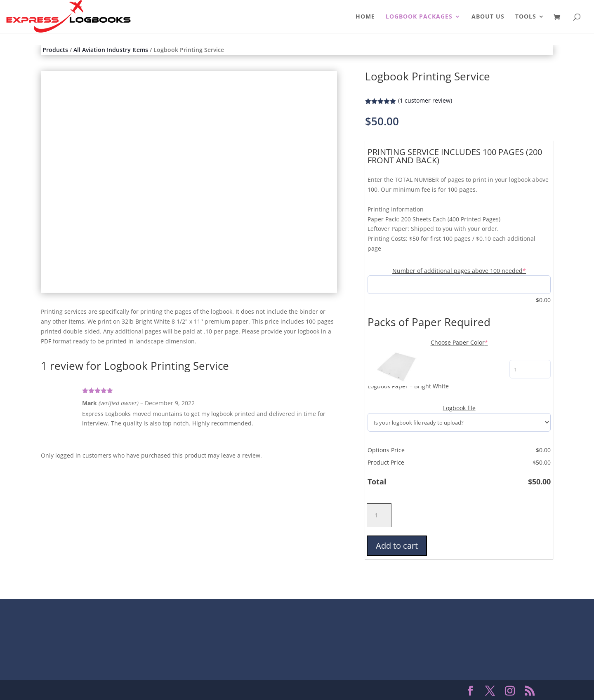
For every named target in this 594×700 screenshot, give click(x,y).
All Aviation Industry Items (111, 50)
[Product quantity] (379, 515)
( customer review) (425, 100)
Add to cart (397, 546)
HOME (365, 17)
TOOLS (526, 17)
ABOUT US (488, 17)
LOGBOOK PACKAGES (419, 17)
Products (55, 50)
